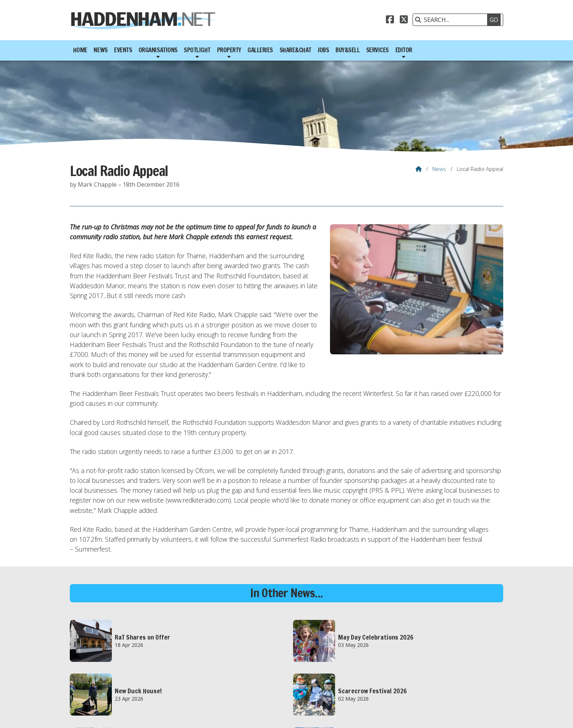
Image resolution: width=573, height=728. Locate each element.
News (439, 169)
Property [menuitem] (229, 50)
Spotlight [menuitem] (197, 50)
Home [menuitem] (80, 50)
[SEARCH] (454, 20)
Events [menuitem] (123, 50)
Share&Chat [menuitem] (295, 50)
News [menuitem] (100, 50)
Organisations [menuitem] (158, 50)
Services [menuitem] (377, 50)
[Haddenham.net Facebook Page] (390, 20)
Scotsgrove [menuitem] (487, 715)
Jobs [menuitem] (323, 50)
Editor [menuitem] (404, 50)
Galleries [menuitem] (260, 50)
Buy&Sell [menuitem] (348, 50)
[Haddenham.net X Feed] (404, 20)
